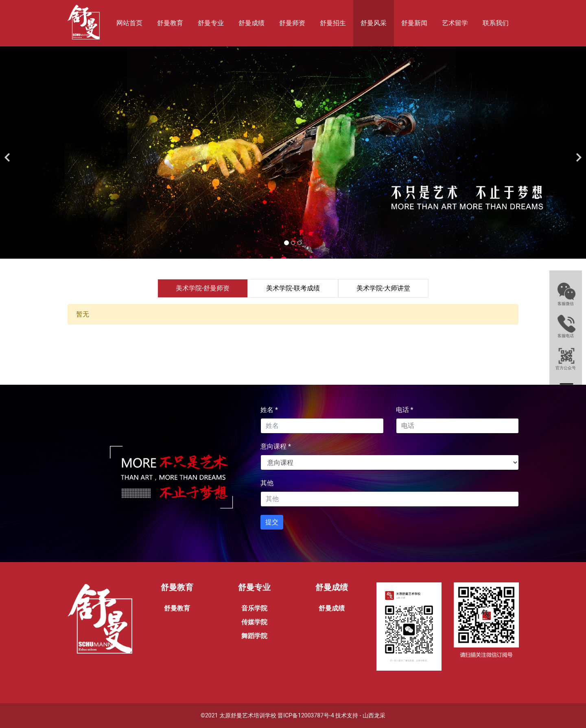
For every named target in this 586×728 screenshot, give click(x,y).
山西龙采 (374, 715)
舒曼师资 (292, 23)
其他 (267, 483)
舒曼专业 (211, 23)
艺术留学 (455, 23)
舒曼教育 (170, 23)
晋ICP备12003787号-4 (306, 715)
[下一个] (578, 153)
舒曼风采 (374, 23)
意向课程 (276, 446)
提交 (272, 522)
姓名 (269, 410)
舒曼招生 (333, 23)
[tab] (203, 288)
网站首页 (129, 23)
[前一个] (8, 153)
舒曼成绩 (251, 23)
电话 (405, 410)
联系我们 (496, 23)
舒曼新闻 (414, 23)
